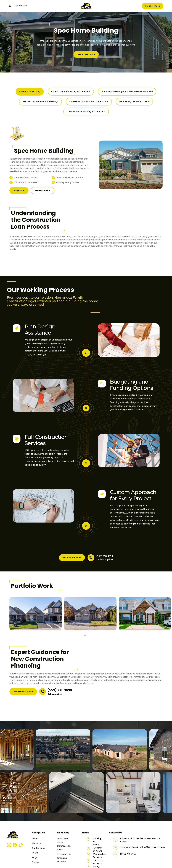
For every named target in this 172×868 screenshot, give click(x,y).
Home (35, 839)
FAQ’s (35, 853)
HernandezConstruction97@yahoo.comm (142, 847)
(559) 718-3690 (20, 6)
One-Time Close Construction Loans (64, 844)
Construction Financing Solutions (64, 858)
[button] (85, 635)
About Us (37, 843)
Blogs (35, 857)
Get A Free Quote (86, 54)
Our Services (38, 848)
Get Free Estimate (72, 558)
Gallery (36, 862)
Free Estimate (153, 6)
